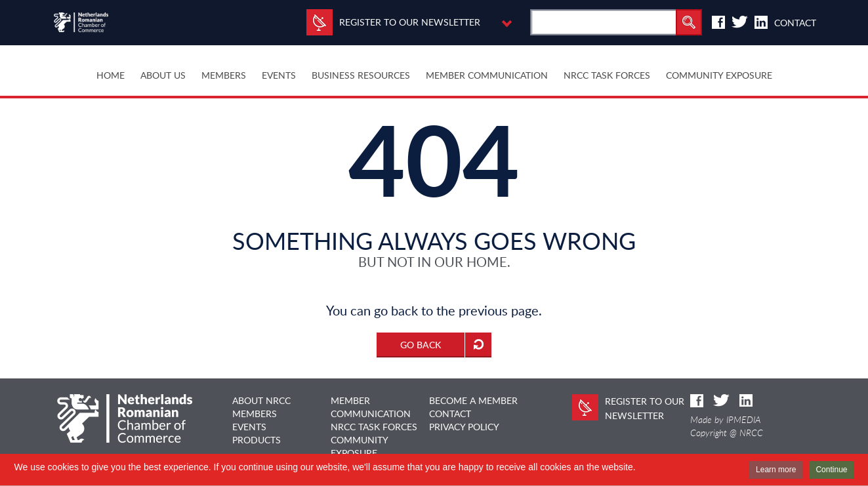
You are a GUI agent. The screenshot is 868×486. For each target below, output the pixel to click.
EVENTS (249, 427)
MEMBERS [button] (224, 75)
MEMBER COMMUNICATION (487, 75)
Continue (831, 470)
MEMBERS (255, 414)
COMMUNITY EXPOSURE (719, 75)
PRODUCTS (257, 440)
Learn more (776, 470)
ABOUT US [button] (163, 75)
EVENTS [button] (279, 75)
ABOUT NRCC (261, 400)
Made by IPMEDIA (726, 420)
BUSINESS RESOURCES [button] (361, 75)
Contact (795, 23)
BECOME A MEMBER (473, 400)
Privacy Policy (464, 427)
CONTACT (450, 414)
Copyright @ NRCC (727, 433)
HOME (111, 75)
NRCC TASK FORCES (607, 75)
